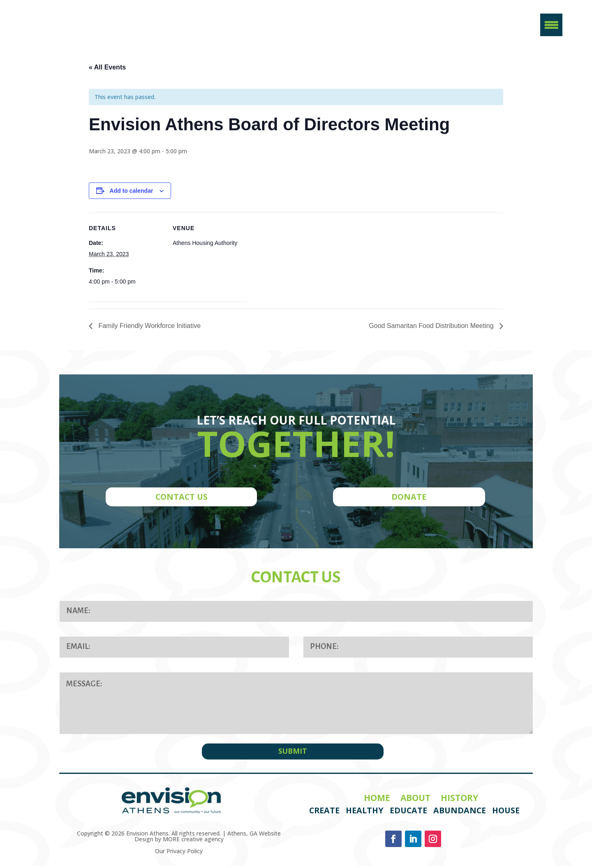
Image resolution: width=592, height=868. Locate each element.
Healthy (365, 813)
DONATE (409, 500)
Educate (408, 813)
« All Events (107, 71)
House (506, 813)
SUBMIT (293, 753)
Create (324, 813)
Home (377, 800)
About (415, 800)
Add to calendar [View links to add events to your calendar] (132, 194)
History (459, 800)
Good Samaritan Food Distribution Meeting (432, 329)
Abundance (460, 813)
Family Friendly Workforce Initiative (149, 329)
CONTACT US (182, 500)
